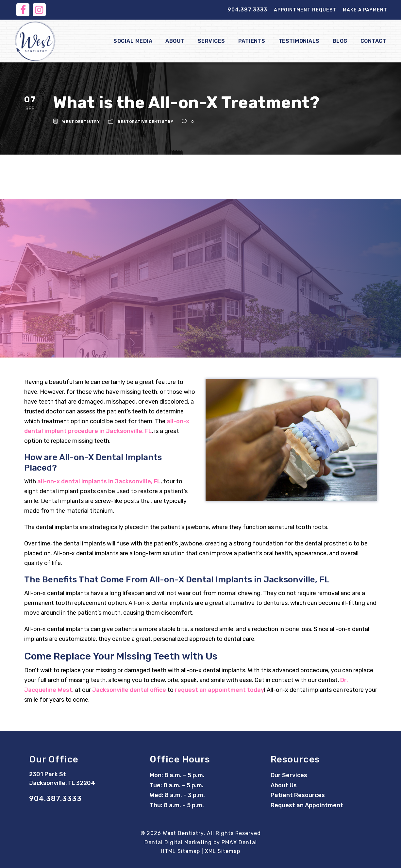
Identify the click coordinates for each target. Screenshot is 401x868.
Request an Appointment (307, 805)
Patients (252, 41)
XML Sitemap (223, 851)
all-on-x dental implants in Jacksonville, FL (99, 481)
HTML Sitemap (180, 851)
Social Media (133, 41)
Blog (340, 41)
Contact (374, 41)
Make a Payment (365, 10)
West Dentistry (81, 122)
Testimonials (299, 41)
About (175, 41)
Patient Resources (298, 795)
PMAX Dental (239, 842)
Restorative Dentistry (146, 122)
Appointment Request (305, 10)
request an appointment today (219, 690)
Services (211, 41)
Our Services (289, 775)
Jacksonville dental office (129, 690)
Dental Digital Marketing (178, 842)
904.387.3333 (247, 10)
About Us (284, 785)
